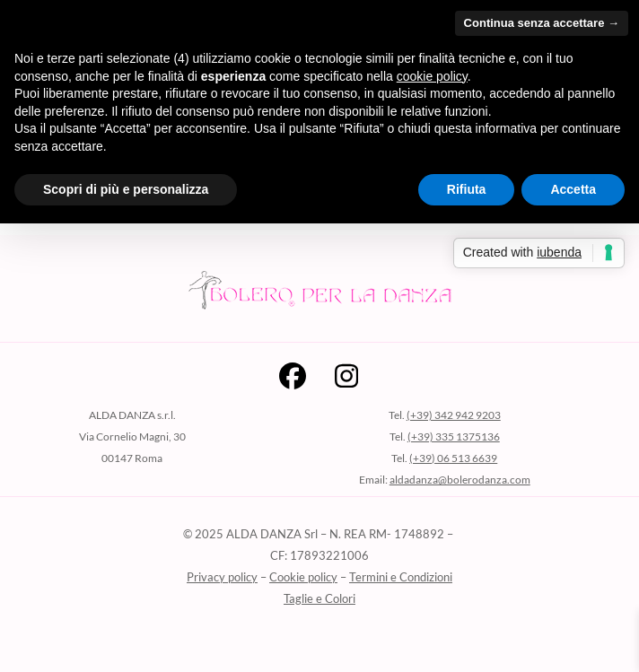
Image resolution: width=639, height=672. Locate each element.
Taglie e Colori (319, 598)
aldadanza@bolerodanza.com (460, 480)
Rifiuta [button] (467, 189)
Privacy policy (222, 577)
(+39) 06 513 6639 (453, 458)
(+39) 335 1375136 (454, 436)
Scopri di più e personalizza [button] (126, 189)
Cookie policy (303, 577)
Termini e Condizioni (401, 577)
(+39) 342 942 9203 (454, 415)
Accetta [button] (573, 189)
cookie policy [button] (432, 76)
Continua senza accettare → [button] (542, 23)
